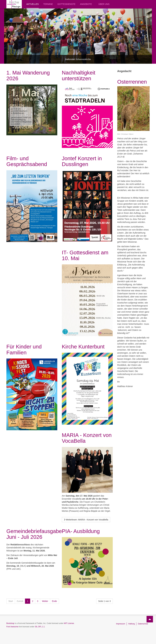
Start (11, 601)
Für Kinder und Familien (24, 350)
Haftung (131, 624)
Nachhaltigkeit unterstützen (79, 76)
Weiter (45, 601)
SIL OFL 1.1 (40, 627)
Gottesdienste (66, 4)
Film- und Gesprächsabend (27, 161)
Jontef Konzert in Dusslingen (82, 161)
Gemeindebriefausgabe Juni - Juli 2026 (34, 534)
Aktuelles (33, 4)
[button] (9, 36)
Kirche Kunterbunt (83, 347)
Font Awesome (12, 627)
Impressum (121, 624)
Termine (48, 4)
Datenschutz (143, 624)
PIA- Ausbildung (81, 531)
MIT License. (69, 623)
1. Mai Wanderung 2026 (28, 76)
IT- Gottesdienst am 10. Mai (85, 255)
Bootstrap (10, 623)
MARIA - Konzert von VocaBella (87, 438)
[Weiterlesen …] (86, 520)
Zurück (20, 601)
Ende (54, 601)
